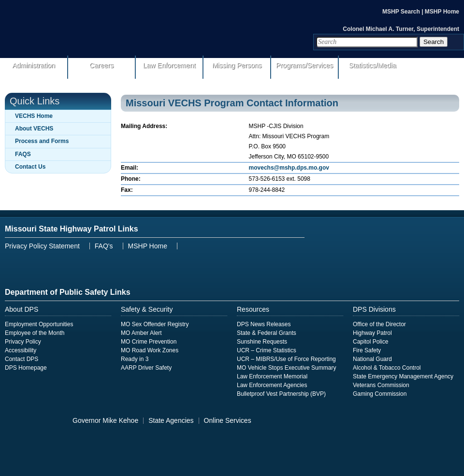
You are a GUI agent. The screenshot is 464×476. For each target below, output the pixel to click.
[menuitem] (232, 69)
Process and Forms (42, 141)
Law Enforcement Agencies (272, 385)
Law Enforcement (169, 65)
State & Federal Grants (267, 333)
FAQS (23, 154)
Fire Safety (367, 350)
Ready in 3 (135, 359)
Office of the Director (379, 324)
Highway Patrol (372, 333)
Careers (101, 65)
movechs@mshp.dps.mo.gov (289, 168)
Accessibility (21, 350)
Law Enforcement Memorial (272, 376)
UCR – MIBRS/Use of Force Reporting (286, 359)
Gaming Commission (380, 394)
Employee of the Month (35, 333)
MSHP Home (442, 12)
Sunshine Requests (262, 342)
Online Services (228, 420)
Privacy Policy (23, 342)
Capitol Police (370, 342)
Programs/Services (304, 65)
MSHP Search (402, 12)
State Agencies (171, 420)
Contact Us (30, 167)
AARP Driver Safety (146, 368)
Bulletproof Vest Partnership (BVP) (281, 394)
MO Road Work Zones (150, 350)
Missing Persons (237, 65)
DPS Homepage (26, 368)
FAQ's (104, 246)
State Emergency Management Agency (403, 376)
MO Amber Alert (141, 333)
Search (434, 42)
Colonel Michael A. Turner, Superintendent (401, 29)
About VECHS (34, 129)
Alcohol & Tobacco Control (387, 368)
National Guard (372, 359)
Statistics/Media (372, 65)
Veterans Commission (381, 385)
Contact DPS (22, 359)
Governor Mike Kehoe (105, 420)
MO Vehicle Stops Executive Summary (286, 368)
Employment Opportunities (39, 324)
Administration (34, 65)
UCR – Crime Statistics (267, 350)
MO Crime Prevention (149, 342)
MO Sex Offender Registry (155, 324)
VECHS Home (34, 116)
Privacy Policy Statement (42, 246)
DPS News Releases (264, 324)
